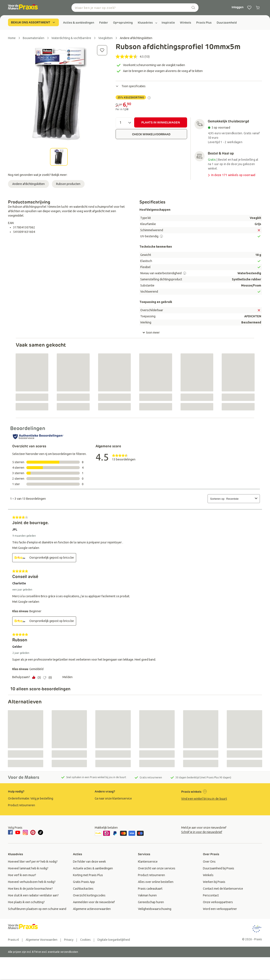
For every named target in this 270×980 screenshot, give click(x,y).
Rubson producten (68, 184)
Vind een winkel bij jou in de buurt (204, 799)
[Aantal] (124, 123)
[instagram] (25, 832)
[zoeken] (193, 8)
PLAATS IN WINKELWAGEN (161, 122)
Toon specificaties (131, 86)
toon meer (151, 333)
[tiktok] (40, 832)
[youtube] (18, 832)
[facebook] (11, 833)
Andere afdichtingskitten (28, 184)
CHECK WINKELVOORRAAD (151, 134)
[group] (79, 23)
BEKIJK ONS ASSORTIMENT (33, 22)
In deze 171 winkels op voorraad (231, 175)
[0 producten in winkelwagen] (258, 8)
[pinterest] (33, 832)
